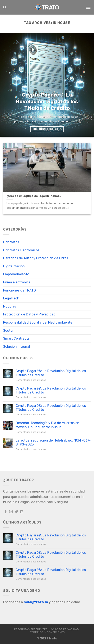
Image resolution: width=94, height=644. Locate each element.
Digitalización (14, 266)
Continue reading (47, 129)
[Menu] (88, 7)
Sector (8, 331)
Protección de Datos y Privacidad (29, 314)
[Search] (5, 7)
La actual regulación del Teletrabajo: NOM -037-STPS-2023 (53, 442)
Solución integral (17, 347)
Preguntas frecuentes (31, 629)
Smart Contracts (16, 338)
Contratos (11, 242)
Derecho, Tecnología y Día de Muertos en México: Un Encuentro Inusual (48, 425)
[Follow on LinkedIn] (22, 512)
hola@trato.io (36, 602)
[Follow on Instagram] (11, 512)
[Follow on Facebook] (6, 512)
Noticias (10, 306)
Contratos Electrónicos (21, 250)
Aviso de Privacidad (65, 629)
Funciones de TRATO (19, 290)
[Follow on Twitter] (16, 512)
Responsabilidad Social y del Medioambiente (38, 322)
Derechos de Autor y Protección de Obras (36, 258)
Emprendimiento (16, 274)
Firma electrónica (17, 282)
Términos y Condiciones (47, 632)
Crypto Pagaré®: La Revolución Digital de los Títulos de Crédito (51, 373)
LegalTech (11, 298)
